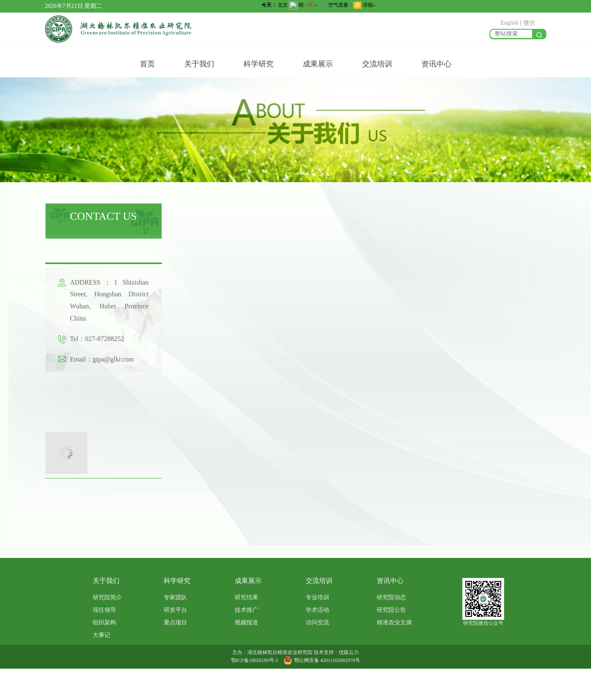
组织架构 (104, 622)
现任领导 (104, 610)
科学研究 (259, 64)
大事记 (101, 635)
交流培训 (377, 64)
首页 (147, 64)
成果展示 (318, 64)
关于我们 (199, 64)
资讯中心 (436, 64)
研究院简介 (107, 597)
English (509, 23)
